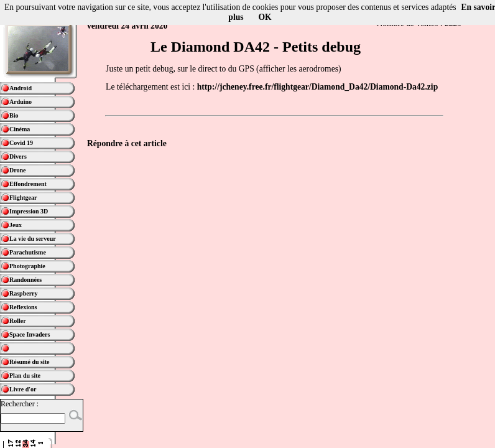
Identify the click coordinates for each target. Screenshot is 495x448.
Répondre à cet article (127, 143)
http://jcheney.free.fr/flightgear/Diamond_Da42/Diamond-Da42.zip (318, 87)
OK (265, 17)
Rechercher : (20, 404)
